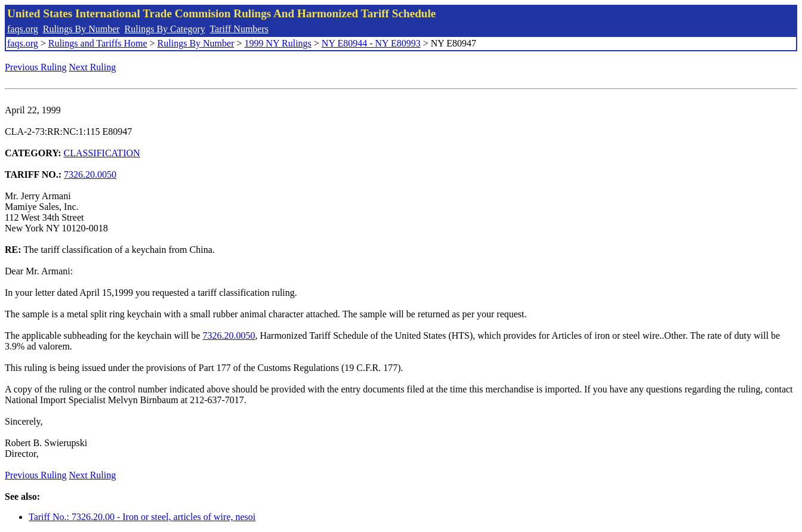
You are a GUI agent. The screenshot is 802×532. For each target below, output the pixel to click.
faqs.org (23, 29)
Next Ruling (93, 67)
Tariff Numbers (239, 29)
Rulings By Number (81, 29)
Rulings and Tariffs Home (98, 43)
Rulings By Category (165, 29)
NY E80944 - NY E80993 (371, 43)
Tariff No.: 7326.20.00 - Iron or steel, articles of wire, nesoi (142, 517)
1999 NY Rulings (278, 43)
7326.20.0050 (90, 174)
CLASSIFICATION (102, 153)
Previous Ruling (36, 67)
